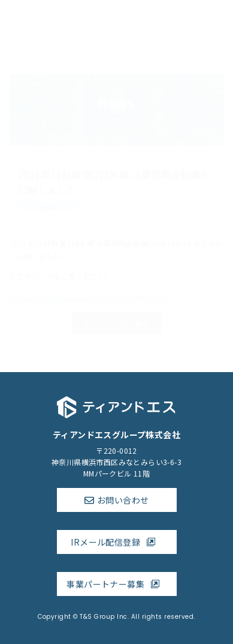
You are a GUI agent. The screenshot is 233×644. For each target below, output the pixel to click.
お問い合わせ (123, 500)
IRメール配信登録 (116, 542)
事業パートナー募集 (116, 584)
